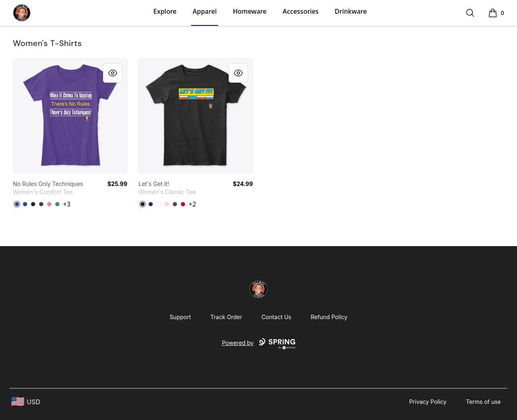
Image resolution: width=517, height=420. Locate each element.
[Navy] (151, 204)
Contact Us (277, 317)
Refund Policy (329, 317)
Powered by (258, 344)
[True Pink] (49, 204)
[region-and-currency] (26, 402)
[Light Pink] (167, 204)
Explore (165, 11)
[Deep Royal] (25, 204)
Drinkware (351, 11)
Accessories (301, 11)
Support (180, 317)
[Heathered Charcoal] (41, 204)
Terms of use (483, 402)
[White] (159, 204)
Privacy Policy (428, 402)
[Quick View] (113, 73)
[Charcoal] (175, 204)
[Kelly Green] (57, 204)
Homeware (249, 11)
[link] (70, 116)
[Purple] (17, 204)
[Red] (183, 204)
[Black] (33, 204)
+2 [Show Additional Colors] (192, 204)
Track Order (226, 317)
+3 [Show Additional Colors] (67, 204)
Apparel (205, 11)
